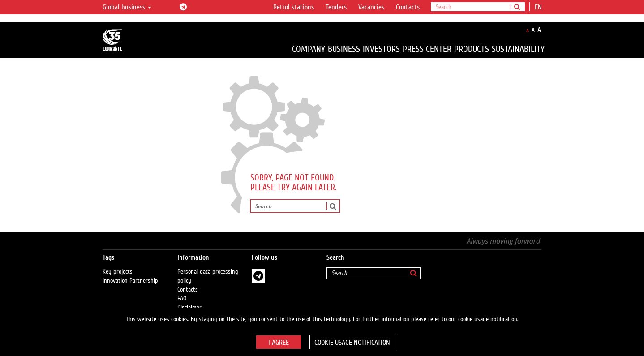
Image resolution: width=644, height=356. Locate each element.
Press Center (427, 49)
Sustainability (518, 49)
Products (472, 49)
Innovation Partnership (130, 281)
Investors (381, 49)
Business (344, 49)
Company (309, 49)
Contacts (408, 7)
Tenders (336, 7)
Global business (127, 7)
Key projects (118, 272)
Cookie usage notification (352, 343)
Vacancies (371, 7)
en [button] (539, 7)
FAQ (182, 299)
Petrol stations (294, 7)
